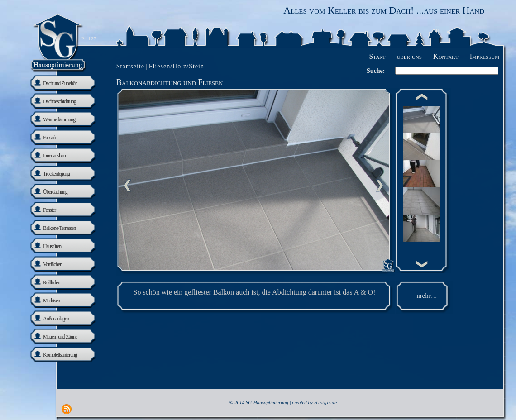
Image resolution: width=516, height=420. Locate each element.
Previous (127, 186)
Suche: (376, 71)
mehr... (427, 296)
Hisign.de (326, 402)
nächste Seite (380, 186)
